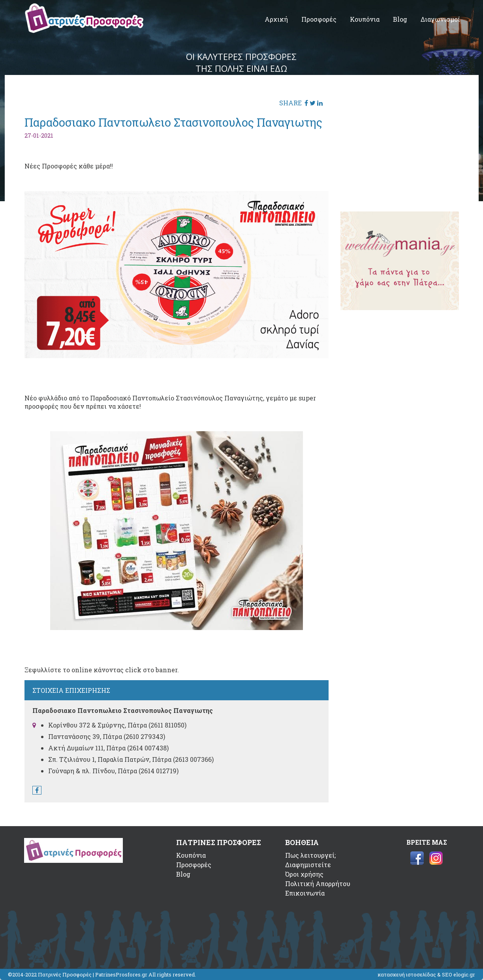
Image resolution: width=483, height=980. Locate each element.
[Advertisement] (400, 144)
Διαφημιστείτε (308, 865)
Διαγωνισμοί (440, 19)
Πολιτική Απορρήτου (318, 884)
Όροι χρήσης (304, 874)
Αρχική (276, 19)
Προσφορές (319, 19)
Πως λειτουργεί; (310, 855)
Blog (400, 19)
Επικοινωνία (305, 893)
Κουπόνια (365, 19)
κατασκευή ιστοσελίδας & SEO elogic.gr (426, 974)
